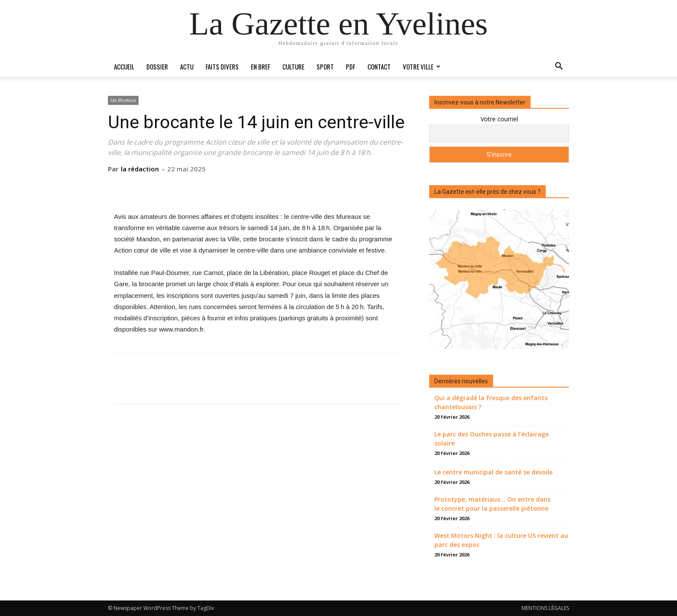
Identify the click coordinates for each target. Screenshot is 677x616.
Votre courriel (499, 119)
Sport (325, 66)
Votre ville (422, 66)
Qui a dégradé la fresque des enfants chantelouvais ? (491, 402)
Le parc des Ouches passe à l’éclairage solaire (492, 439)
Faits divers (222, 66)
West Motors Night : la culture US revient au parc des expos (501, 540)
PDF (351, 66)
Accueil (124, 66)
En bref (261, 66)
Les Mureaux (123, 100)
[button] (559, 67)
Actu (187, 66)
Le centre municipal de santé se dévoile (494, 472)
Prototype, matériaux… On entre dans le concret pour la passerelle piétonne (492, 504)
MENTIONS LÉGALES (545, 608)
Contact (379, 66)
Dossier (157, 66)
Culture (293, 66)
